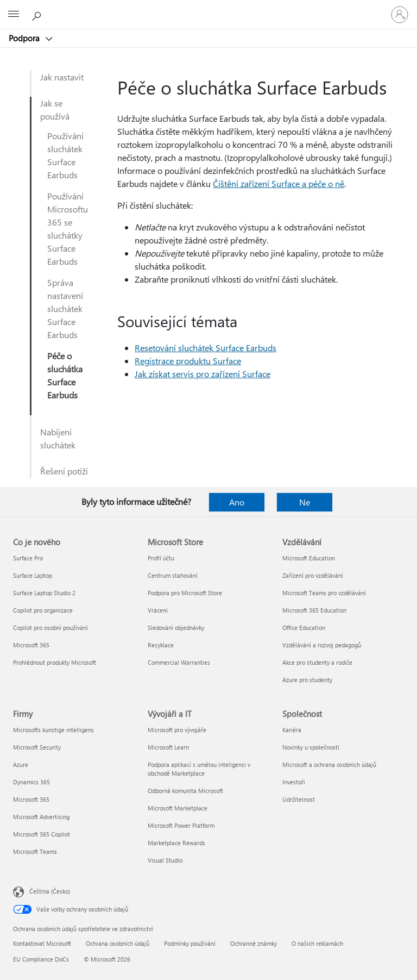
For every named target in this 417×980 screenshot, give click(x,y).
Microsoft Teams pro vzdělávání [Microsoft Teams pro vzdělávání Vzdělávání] (324, 593)
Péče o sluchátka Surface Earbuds (65, 375)
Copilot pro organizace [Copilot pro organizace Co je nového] (43, 610)
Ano (237, 502)
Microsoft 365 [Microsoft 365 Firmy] (31, 799)
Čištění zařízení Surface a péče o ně (279, 183)
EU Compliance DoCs (41, 959)
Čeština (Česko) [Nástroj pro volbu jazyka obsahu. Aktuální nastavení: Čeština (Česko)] (50, 891)
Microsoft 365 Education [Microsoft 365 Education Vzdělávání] (314, 610)
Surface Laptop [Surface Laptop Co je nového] (33, 575)
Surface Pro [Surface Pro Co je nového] (28, 558)
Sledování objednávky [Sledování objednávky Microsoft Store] (176, 628)
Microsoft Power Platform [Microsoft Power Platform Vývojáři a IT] (181, 825)
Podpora (25, 38)
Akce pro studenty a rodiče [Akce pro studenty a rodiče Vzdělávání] (317, 662)
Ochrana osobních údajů (118, 943)
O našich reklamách (317, 943)
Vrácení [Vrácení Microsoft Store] (158, 610)
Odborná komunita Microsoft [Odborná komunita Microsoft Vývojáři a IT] (185, 791)
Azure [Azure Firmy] (21, 764)
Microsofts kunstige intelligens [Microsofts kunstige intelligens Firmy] (53, 730)
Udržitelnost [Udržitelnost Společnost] (299, 799)
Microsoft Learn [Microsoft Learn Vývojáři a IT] (168, 747)
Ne (305, 502)
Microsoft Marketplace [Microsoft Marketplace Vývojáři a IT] (178, 808)
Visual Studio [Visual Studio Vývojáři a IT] (165, 860)
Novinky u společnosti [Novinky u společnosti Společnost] (311, 747)
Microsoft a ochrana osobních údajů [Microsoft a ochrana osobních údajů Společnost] (329, 764)
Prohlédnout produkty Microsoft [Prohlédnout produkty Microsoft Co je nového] (55, 662)
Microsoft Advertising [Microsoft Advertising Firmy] (41, 817)
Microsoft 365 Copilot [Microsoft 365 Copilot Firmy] (42, 834)
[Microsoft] (208, 8)
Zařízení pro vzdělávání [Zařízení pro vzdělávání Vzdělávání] (313, 575)
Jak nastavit (62, 77)
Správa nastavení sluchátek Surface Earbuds (65, 308)
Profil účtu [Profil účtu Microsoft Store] (161, 558)
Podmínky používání (190, 943)
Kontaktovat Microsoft (42, 943)
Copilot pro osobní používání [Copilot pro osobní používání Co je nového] (50, 628)
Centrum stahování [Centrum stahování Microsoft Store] (173, 575)
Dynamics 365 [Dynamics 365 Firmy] (31, 782)
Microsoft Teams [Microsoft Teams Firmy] (35, 851)
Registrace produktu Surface (188, 361)
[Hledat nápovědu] (38, 14)
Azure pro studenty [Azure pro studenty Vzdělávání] (307, 680)
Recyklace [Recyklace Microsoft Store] (161, 645)
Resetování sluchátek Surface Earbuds (206, 348)
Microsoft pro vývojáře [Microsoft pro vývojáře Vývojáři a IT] (177, 730)
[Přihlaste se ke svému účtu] (400, 15)
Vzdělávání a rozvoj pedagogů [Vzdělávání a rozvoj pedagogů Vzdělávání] (322, 645)
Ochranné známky (254, 943)
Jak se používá (55, 110)
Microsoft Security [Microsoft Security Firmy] (37, 747)
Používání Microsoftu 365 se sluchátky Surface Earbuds (68, 229)
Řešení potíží (64, 471)
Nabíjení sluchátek (58, 438)
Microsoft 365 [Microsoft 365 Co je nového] (31, 645)
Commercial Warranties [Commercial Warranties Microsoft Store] (179, 662)
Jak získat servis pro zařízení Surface (203, 374)
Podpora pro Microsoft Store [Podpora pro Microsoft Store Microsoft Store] (185, 593)
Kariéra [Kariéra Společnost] (292, 730)
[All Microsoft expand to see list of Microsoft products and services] (14, 15)
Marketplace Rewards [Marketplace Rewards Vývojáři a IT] (176, 843)
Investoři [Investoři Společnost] (294, 782)
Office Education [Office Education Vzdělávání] (304, 628)
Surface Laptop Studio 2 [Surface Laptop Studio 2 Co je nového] (44, 593)
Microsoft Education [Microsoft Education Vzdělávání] (309, 558)
